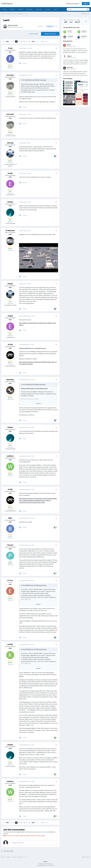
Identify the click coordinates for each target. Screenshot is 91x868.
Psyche (10, 545)
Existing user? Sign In (73, 4)
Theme (45, 862)
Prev (7, 41)
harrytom (10, 75)
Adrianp (10, 143)
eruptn (10, 173)
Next (33, 41)
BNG (10, 518)
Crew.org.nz (7, 4)
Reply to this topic (50, 34)
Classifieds (39, 9)
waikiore (10, 456)
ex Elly (10, 344)
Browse (21, 9)
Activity (13, 9)
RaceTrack (30, 9)
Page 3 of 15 (45, 41)
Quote (25, 63)
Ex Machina (10, 231)
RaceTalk (20, 27)
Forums (5, 9)
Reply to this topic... (18, 843)
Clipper (69, 56)
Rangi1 (10, 284)
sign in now (42, 832)
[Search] (76, 9)
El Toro (10, 580)
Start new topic (34, 34)
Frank (10, 48)
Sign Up (86, 4)
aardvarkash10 (85, 36)
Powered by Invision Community (46, 865)
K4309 (10, 644)
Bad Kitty (10, 380)
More (56, 9)
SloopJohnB (14, 25)
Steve (69, 45)
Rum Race (48, 9)
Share (41, 26)
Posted (26, 48)
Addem (10, 202)
